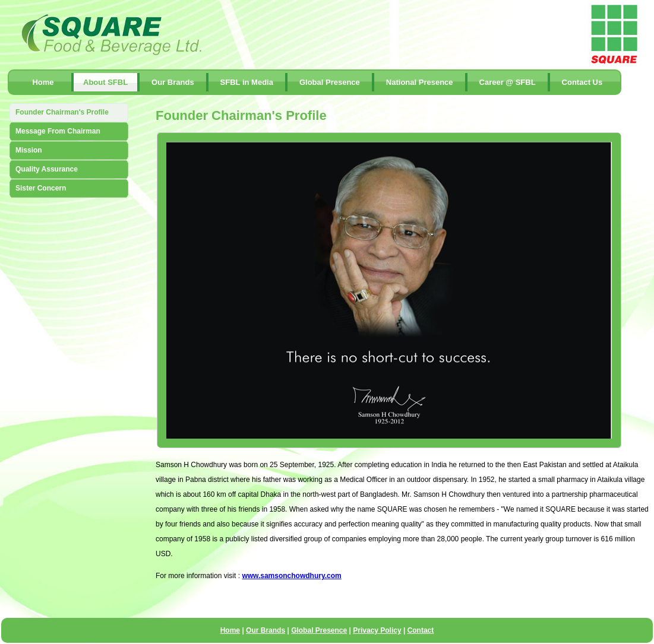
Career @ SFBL (508, 82)
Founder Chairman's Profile (62, 112)
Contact (421, 630)
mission (29, 150)
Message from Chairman (58, 131)
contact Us (582, 82)
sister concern (41, 188)
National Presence (420, 82)
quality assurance (47, 169)
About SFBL (105, 82)
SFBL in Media (247, 82)
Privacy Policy (377, 630)
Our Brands (173, 82)
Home (43, 82)
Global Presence (330, 82)
